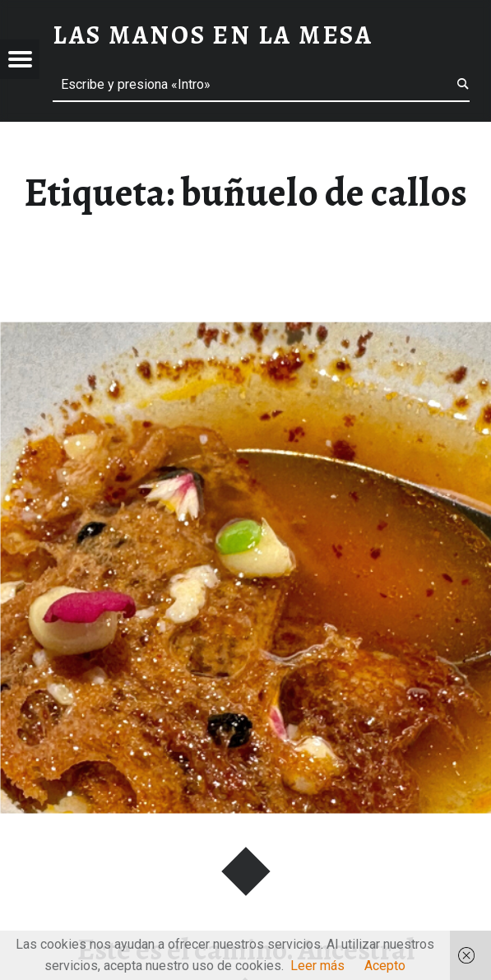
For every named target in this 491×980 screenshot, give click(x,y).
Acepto (385, 966)
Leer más (317, 966)
